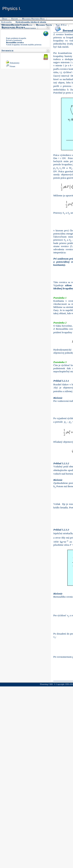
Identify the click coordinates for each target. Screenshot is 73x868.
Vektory (15, 19)
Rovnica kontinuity (14, 40)
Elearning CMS (46, 684)
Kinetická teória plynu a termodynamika (19, 28)
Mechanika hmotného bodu (33, 19)
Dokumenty (15, 63)
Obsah (5, 19)
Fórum (12, 66)
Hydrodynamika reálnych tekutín (15, 25)
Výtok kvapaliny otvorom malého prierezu (24, 45)
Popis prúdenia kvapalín (16, 38)
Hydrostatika (6, 22)
